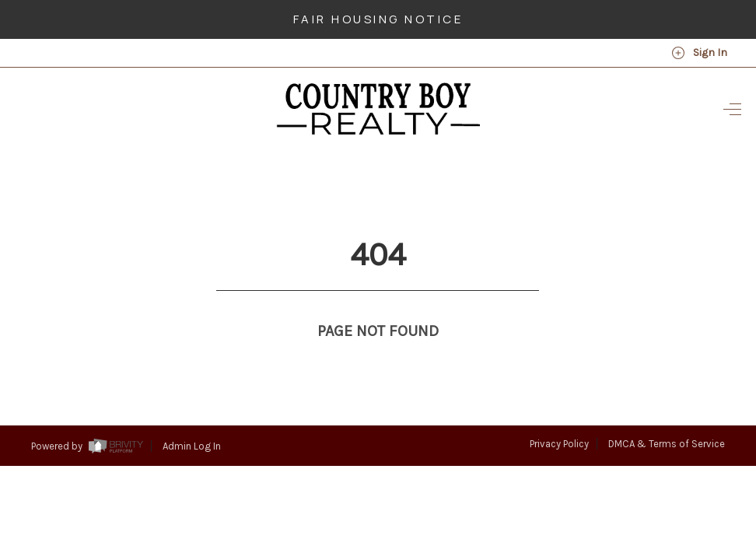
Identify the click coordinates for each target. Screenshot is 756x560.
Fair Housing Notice (378, 19)
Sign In (699, 53)
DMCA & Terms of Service (667, 415)
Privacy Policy (559, 415)
